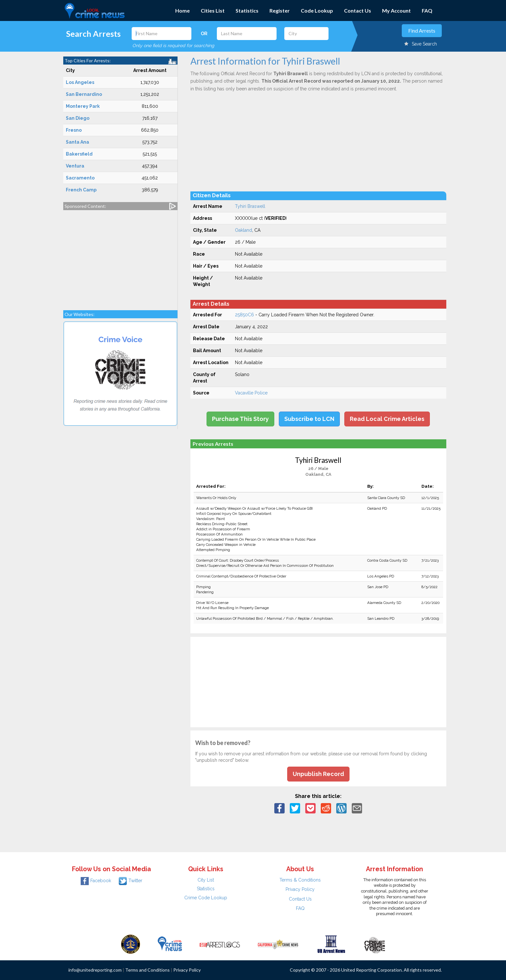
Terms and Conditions (147, 970)
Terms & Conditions (300, 880)
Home (182, 10)
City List (206, 880)
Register (280, 10)
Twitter (131, 881)
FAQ (427, 10)
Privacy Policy (300, 889)
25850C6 (244, 315)
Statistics (247, 10)
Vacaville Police (251, 393)
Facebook (96, 881)
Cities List (213, 10)
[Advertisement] (120, 257)
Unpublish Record (318, 774)
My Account (396, 10)
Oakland (243, 230)
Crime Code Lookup (206, 898)
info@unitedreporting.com (95, 970)
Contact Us (358, 10)
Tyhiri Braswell (250, 206)
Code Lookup (317, 10)
